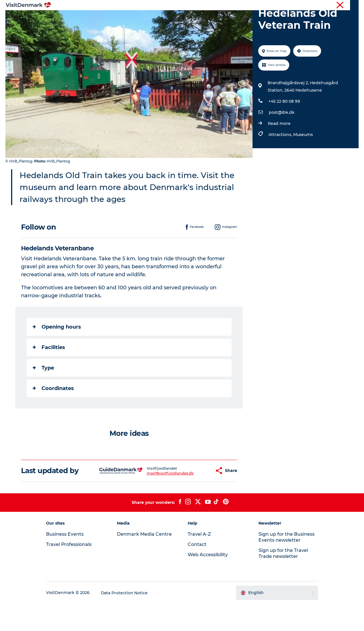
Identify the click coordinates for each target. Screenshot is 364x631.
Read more (279, 150)
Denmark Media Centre (145, 561)
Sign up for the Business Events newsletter (286, 564)
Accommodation (203, 18)
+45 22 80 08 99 (284, 128)
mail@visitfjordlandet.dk (156, 500)
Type (43, 395)
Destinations (127, 18)
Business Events (311, 5)
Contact (352, 5)
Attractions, (281, 162)
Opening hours (57, 354)
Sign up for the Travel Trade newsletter (282, 580)
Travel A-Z (199, 561)
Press (335, 5)
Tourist (247, 5)
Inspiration (93, 18)
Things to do (163, 18)
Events (275, 18)
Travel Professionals (275, 5)
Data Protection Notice (126, 620)
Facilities (49, 374)
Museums (303, 162)
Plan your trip (245, 18)
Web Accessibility (208, 582)
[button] (196, 498)
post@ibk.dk (282, 139)
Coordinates (53, 415)
